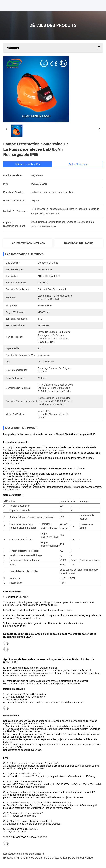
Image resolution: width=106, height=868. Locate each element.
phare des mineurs (33, 854)
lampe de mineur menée (78, 858)
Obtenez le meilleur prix (28, 164)
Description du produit (78, 243)
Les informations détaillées (28, 243)
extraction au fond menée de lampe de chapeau (33, 858)
